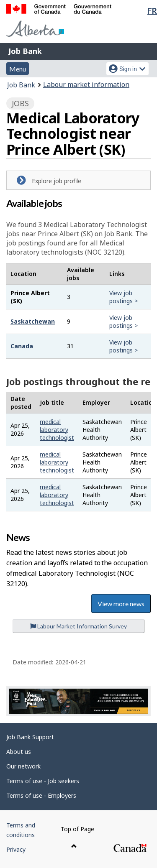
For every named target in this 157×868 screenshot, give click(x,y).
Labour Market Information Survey (78, 626)
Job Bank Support (30, 737)
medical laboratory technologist (57, 430)
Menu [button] (18, 69)
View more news (121, 604)
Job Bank (25, 51)
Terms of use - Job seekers (43, 781)
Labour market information (86, 84)
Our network (23, 766)
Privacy (16, 849)
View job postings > (124, 297)
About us (19, 752)
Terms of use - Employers (41, 795)
